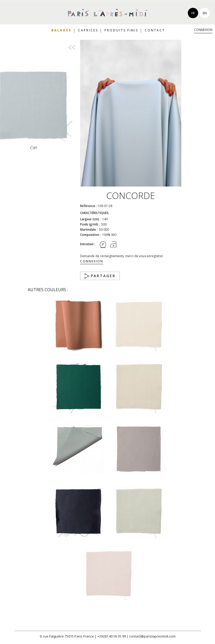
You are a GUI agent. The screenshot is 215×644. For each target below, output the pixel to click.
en (205, 13)
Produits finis (121, 30)
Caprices (88, 30)
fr (193, 13)
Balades (61, 30)
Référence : (88, 206)
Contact (155, 30)
